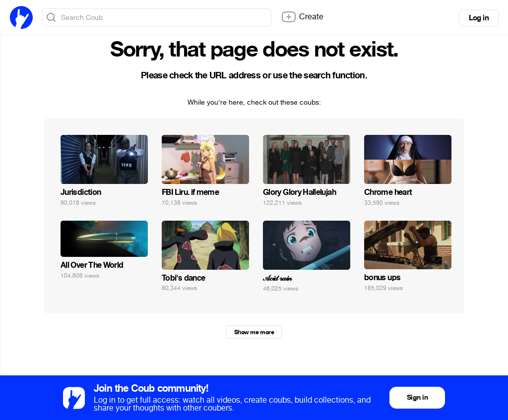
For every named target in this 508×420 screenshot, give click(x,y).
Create (302, 17)
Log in (479, 18)
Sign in (417, 397)
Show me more (254, 332)
